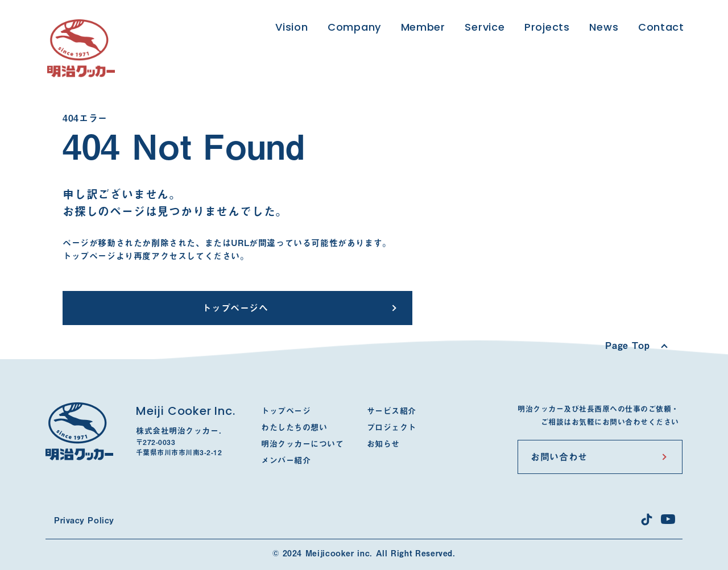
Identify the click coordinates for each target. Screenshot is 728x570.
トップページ (286, 411)
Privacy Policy (84, 521)
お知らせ (383, 444)
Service (485, 27)
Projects (547, 27)
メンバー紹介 (286, 460)
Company (354, 27)
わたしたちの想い (294, 427)
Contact (661, 27)
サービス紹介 (392, 411)
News (604, 27)
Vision (291, 27)
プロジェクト (392, 427)
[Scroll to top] (636, 346)
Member (423, 27)
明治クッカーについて (303, 444)
